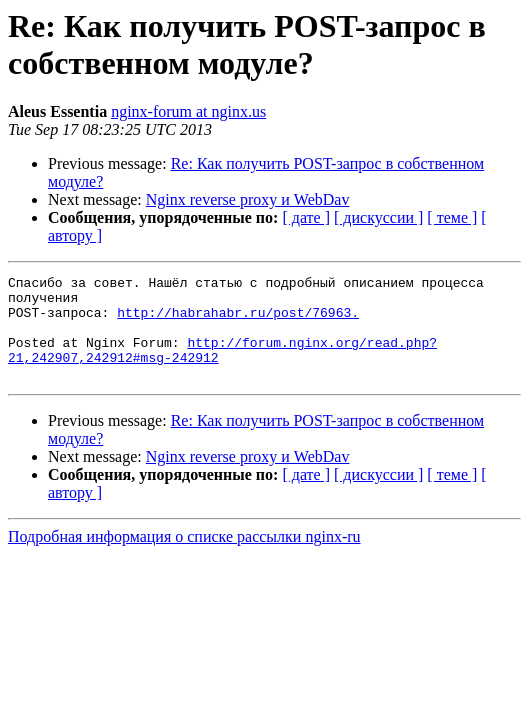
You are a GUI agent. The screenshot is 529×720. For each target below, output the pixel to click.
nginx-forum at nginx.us (188, 111)
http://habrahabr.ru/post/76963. (238, 321)
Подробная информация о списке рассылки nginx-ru (184, 557)
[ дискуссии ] (378, 217)
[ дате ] (306, 217)
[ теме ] (452, 217)
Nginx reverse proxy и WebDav (248, 199)
